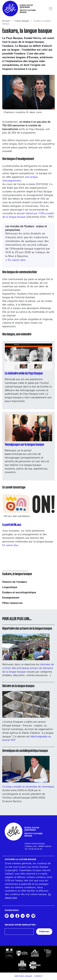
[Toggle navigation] (51, 9)
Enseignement (11, 598)
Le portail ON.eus (12, 525)
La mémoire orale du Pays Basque (24, 373)
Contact (38, 976)
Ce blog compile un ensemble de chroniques (28, 772)
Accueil (6, 21)
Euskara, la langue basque (17, 574)
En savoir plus (17, 260)
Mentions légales (23, 976)
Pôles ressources (12, 603)
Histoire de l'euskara (15, 582)
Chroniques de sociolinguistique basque (25, 751)
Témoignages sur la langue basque (24, 444)
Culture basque (22, 21)
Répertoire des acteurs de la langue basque (27, 628)
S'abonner (44, 931)
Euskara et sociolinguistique (19, 592)
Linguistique (10, 587)
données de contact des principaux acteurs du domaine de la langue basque (28, 668)
